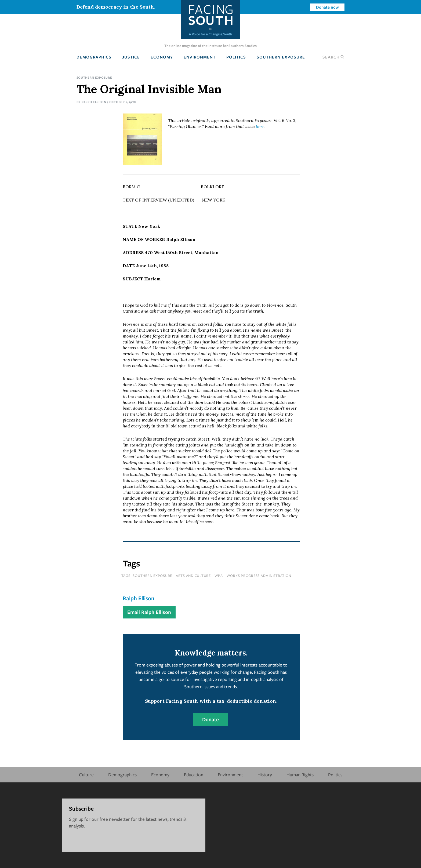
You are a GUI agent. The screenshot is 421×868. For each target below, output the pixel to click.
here (260, 126)
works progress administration (259, 576)
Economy (162, 57)
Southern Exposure (281, 57)
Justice (131, 57)
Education (194, 774)
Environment (200, 57)
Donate (210, 719)
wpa (219, 576)
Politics (236, 57)
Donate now (327, 7)
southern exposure (152, 576)
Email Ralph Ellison (149, 612)
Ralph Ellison (94, 102)
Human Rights (300, 774)
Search (333, 57)
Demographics (94, 57)
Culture (86, 774)
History (265, 774)
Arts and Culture (193, 576)
